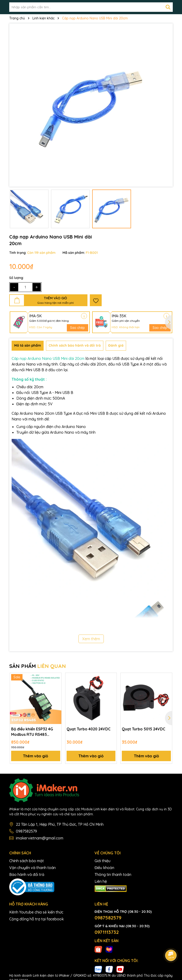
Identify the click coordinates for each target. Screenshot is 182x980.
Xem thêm (91, 639)
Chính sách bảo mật (27, 861)
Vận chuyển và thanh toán (32, 868)
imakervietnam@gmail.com (40, 838)
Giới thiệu (102, 861)
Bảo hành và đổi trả (27, 874)
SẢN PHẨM (38, 666)
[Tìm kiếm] (168, 7)
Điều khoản (104, 868)
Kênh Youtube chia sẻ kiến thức (36, 912)
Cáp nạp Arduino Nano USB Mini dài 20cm (48, 358)
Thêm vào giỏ (36, 756)
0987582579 (26, 831)
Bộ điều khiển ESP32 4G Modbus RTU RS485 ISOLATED (32, 732)
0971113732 (107, 932)
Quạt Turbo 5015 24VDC (144, 729)
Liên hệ (101, 881)
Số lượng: (16, 278)
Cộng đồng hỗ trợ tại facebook (36, 919)
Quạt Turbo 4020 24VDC (89, 729)
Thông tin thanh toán (113, 874)
